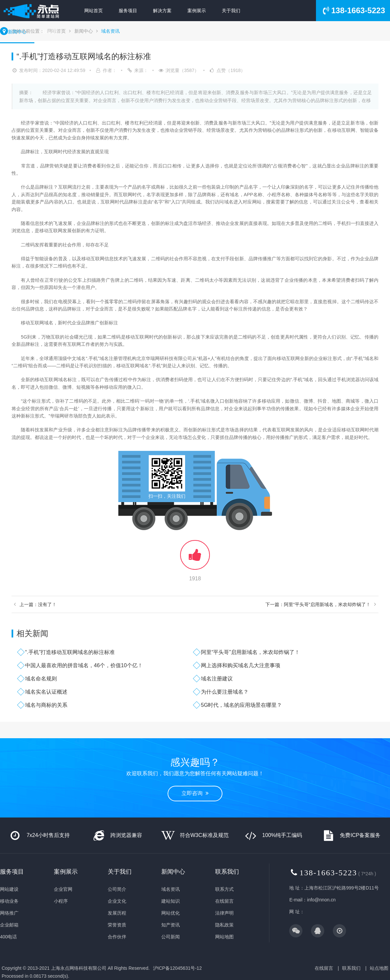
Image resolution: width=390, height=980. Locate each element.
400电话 (8, 937)
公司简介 (117, 889)
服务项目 (128, 11)
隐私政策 (224, 925)
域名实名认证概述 (46, 692)
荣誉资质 (117, 925)
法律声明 (224, 913)
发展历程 (117, 913)
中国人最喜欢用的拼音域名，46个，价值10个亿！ (84, 665)
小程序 (61, 901)
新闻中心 (17, 32)
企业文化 (117, 901)
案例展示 (197, 11)
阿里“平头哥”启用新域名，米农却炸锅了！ (250, 652)
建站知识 (171, 901)
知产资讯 (171, 925)
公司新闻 (171, 937)
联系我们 (52, 32)
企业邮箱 (9, 925)
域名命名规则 (41, 679)
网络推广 (9, 913)
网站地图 (224, 937)
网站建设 (9, 889)
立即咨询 (195, 793)
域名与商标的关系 (46, 705)
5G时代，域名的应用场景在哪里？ (241, 705)
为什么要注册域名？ (225, 692)
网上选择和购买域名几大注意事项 (241, 665)
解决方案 (162, 11)
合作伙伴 (117, 937)
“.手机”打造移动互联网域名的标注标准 (70, 652)
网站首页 (94, 11)
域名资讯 (110, 31)
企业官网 (63, 889)
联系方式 (224, 889)
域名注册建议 (217, 679)
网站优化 (171, 913)
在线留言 (224, 901)
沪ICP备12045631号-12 (177, 968)
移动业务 (9, 901)
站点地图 (379, 968)
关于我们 (231, 11)
